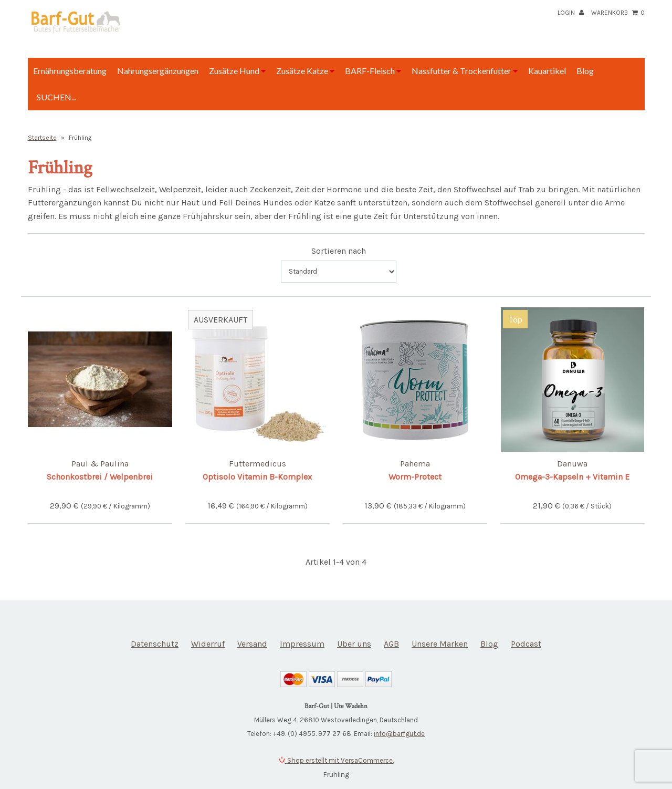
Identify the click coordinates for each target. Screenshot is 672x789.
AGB (391, 644)
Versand (252, 644)
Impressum (302, 644)
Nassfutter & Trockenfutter (465, 71)
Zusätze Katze (305, 71)
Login (571, 13)
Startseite (42, 138)
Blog (585, 71)
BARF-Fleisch (373, 71)
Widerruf (208, 644)
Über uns (354, 644)
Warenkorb (618, 13)
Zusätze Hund (237, 71)
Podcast (526, 644)
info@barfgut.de (399, 734)
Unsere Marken (440, 644)
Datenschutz (155, 644)
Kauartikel (547, 71)
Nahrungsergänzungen (158, 71)
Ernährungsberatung (70, 71)
